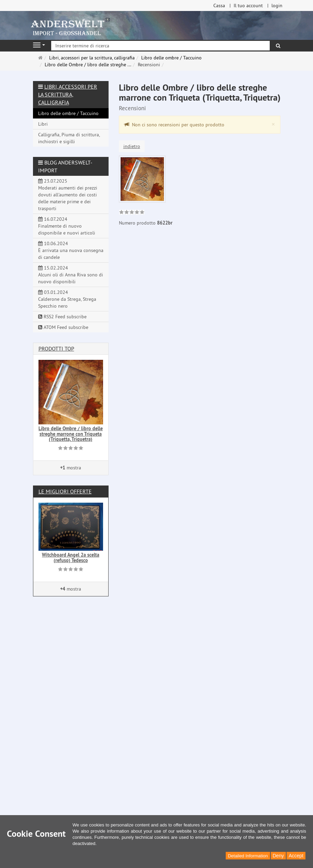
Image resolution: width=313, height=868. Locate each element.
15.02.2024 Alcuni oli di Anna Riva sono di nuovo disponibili (71, 275)
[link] (132, 213)
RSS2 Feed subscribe (62, 317)
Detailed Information (248, 856)
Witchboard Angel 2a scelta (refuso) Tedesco (71, 557)
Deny (278, 856)
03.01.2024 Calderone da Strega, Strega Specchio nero (67, 299)
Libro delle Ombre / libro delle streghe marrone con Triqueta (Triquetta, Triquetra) (71, 434)
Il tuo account (248, 5)
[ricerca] (278, 46)
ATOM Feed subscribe (63, 327)
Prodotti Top (56, 349)
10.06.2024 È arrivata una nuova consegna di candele (71, 250)
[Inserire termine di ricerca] (160, 46)
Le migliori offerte (65, 491)
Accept (296, 856)
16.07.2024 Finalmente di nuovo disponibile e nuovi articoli (67, 226)
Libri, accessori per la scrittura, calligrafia (68, 94)
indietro (132, 146)
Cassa (219, 5)
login (277, 5)
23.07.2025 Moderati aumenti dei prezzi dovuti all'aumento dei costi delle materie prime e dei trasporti (68, 195)
